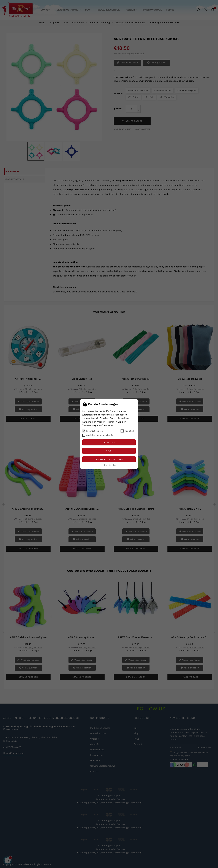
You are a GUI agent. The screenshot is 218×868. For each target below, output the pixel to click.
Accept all (109, 442)
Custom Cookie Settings (109, 459)
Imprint (112, 465)
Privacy (105, 465)
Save (109, 451)
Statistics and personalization (98, 435)
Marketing (127, 431)
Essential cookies (93, 431)
